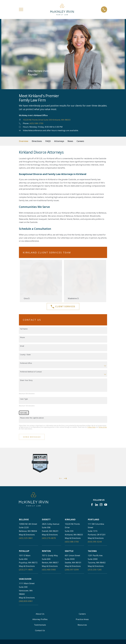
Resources (82, 625)
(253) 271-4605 (26, 570)
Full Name (24, 329)
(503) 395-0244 (95, 542)
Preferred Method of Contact (31, 372)
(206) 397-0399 (72, 570)
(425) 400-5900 (49, 570)
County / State (25, 355)
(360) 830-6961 (26, 601)
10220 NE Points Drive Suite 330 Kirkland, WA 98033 (47, 120)
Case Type (24, 399)
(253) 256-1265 (95, 570)
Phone (22, 338)
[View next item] (65, 478)
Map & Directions (27, 535)
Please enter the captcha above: (32, 418)
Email (22, 346)
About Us (40, 614)
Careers (82, 614)
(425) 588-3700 (36, 123)
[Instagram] (101, 505)
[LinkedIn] (97, 505)
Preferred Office (26, 363)
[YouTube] (106, 505)
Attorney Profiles (40, 619)
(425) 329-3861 (26, 538)
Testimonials (40, 625)
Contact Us (40, 630)
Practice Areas (82, 619)
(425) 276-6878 (49, 538)
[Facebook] (92, 505)
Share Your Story (26, 380)
